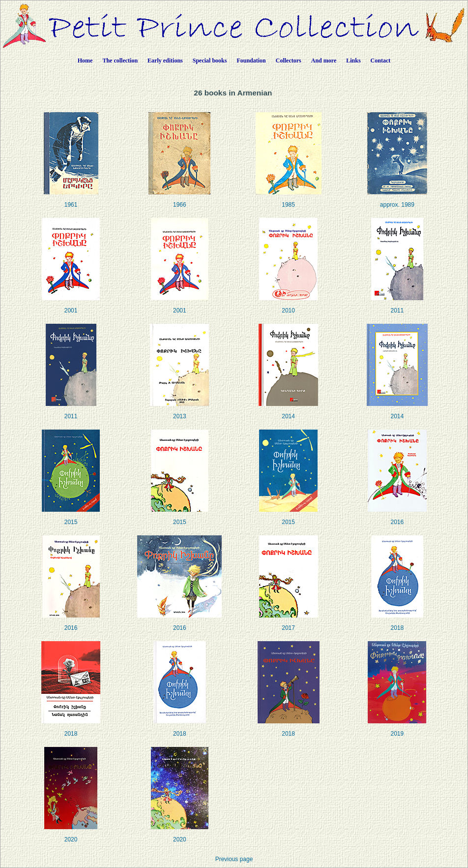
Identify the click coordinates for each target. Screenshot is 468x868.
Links (353, 61)
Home (85, 61)
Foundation (251, 61)
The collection (120, 61)
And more (324, 61)
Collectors (289, 61)
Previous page (234, 859)
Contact (381, 61)
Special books (210, 61)
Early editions (165, 61)
